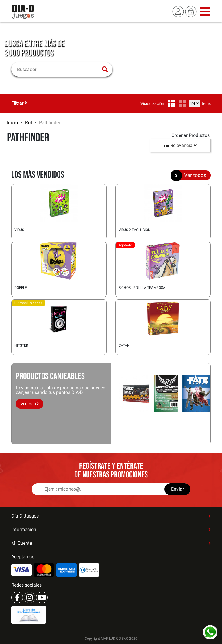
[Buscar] (58, 69)
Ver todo (30, 404)
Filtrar (19, 103)
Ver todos (190, 175)
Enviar (177, 489)
